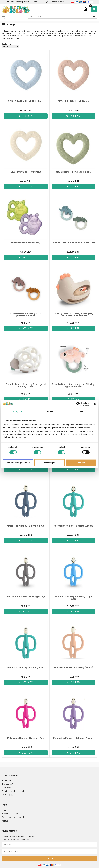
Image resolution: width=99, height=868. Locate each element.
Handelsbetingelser (10, 814)
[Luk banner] (95, 404)
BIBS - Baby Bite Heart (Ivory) (26, 172)
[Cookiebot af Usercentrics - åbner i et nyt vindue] (78, 404)
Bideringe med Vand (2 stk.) (26, 243)
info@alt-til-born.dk (16, 791)
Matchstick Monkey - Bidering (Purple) (73, 738)
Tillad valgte (49, 463)
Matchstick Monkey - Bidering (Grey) (26, 597)
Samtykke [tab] (17, 411)
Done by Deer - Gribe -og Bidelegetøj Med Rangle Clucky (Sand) (73, 315)
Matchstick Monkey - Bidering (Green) (73, 526)
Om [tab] (82, 411)
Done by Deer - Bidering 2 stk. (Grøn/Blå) (73, 243)
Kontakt (5, 821)
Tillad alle (81, 463)
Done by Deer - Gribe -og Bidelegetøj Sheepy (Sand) (26, 386)
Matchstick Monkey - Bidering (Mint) (26, 667)
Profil (4, 810)
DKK (91, 7)
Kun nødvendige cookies (18, 463)
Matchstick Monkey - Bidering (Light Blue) (73, 598)
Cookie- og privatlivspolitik (13, 817)
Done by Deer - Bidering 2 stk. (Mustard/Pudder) (26, 315)
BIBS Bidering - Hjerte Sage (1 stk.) (73, 172)
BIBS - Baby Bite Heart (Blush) (73, 101)
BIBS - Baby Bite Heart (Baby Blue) (26, 101)
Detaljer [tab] (49, 411)
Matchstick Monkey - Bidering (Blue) (26, 526)
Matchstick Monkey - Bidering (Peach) (73, 667)
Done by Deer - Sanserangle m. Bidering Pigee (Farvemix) (73, 386)
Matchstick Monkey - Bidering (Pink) (26, 738)
